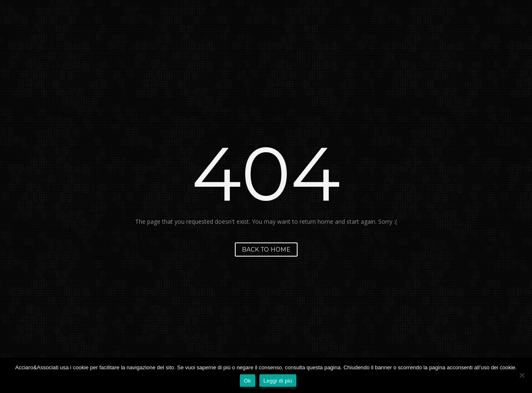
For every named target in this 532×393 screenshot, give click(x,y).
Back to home (266, 250)
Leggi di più (278, 381)
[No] (522, 375)
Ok (248, 381)
